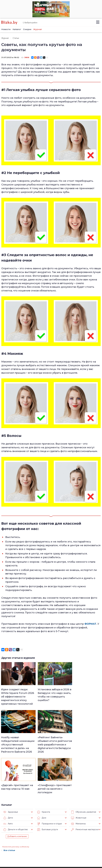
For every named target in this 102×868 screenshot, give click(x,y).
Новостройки (26, 855)
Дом (42, 776)
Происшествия (68, 842)
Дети (8, 776)
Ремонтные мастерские (85, 788)
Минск (47, 835)
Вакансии (24, 840)
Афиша (47, 849)
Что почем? (49, 842)
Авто (8, 782)
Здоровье (10, 770)
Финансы (48, 852)
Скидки (27, 29)
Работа (64, 831)
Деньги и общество (15, 788)
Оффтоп (65, 852)
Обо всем (65, 856)
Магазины (78, 782)
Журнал (38, 29)
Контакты (5, 853)
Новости (6, 29)
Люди (47, 831)
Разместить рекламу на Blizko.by (16, 805)
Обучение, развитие (83, 770)
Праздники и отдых (49, 782)
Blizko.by (90, 852)
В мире (64, 845)
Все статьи (8, 808)
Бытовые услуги (47, 788)
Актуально (49, 845)
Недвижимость (51, 838)
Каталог (17, 29)
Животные (78, 776)
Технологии (49, 859)
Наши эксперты (23, 849)
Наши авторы (26, 844)
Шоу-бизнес (66, 849)
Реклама (23, 836)
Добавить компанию (17, 794)
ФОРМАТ (90, 624)
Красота (43, 770)
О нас (21, 832)
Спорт (47, 856)
